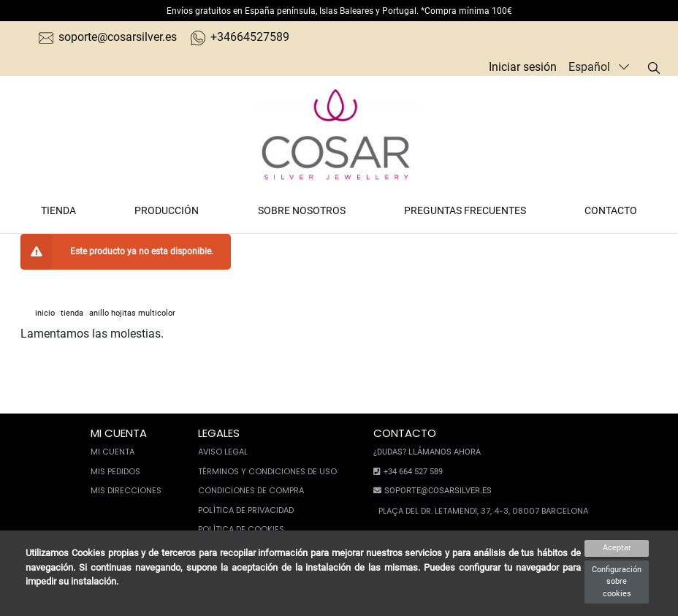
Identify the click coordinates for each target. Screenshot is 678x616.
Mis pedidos (115, 471)
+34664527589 (240, 37)
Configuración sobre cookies (617, 582)
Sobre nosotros (302, 210)
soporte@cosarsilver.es (108, 37)
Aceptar (617, 548)
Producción (167, 210)
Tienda (58, 210)
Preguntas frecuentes (465, 210)
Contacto (611, 210)
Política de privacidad (246, 510)
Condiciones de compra (251, 490)
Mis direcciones (126, 490)
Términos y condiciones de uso (267, 471)
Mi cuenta (113, 452)
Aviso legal (223, 452)
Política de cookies (241, 529)
